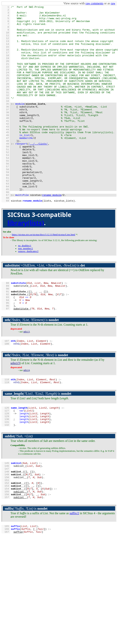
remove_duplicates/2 (28, 291)
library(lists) (26, 262)
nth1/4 (27, 416)
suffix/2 (74, 572)
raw (113, 3)
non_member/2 (25, 288)
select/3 (15, 409)
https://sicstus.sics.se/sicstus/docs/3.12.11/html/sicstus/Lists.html (43, 274)
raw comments (95, 3)
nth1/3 (27, 377)
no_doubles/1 (25, 285)
